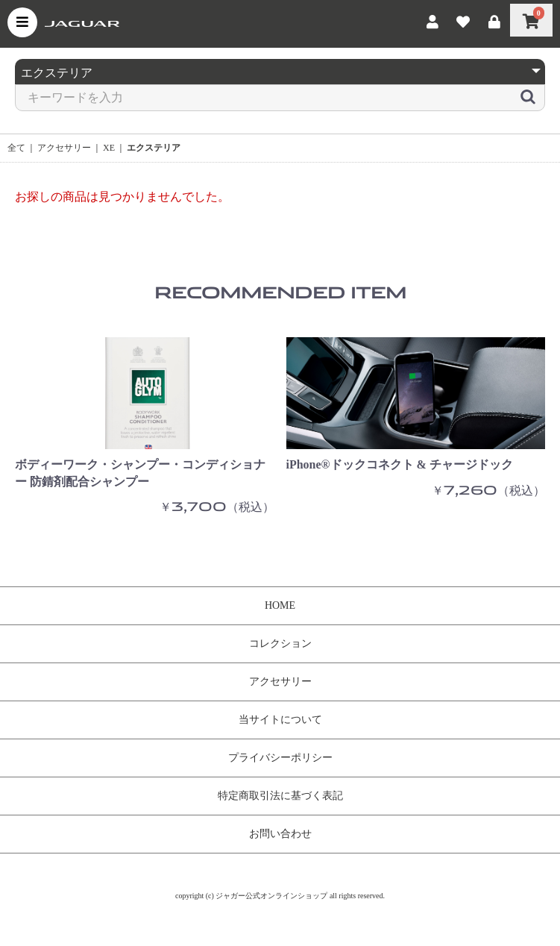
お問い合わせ (280, 834)
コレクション (280, 643)
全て (16, 148)
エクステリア (154, 148)
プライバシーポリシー (280, 758)
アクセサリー (64, 148)
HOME (280, 605)
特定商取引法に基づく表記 (280, 796)
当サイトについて (280, 720)
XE (109, 148)
